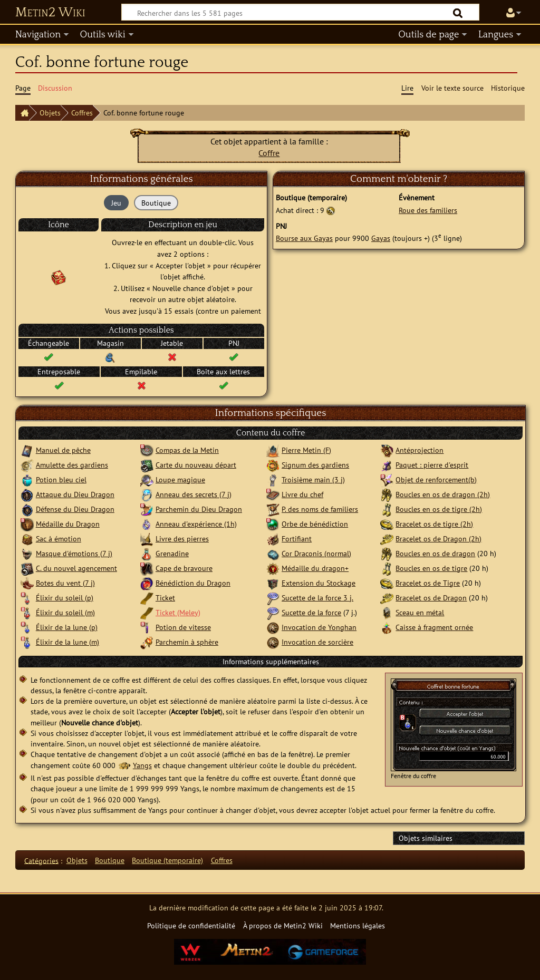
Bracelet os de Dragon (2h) (438, 538)
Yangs (142, 765)
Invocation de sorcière (317, 642)
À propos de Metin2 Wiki (283, 925)
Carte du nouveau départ (196, 465)
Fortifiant (297, 538)
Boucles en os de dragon (435, 553)
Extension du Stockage (319, 583)
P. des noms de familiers (320, 509)
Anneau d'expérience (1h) (196, 524)
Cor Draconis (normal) (316, 553)
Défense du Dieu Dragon (75, 509)
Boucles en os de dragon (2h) (443, 494)
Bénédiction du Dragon (193, 583)
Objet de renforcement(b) (436, 479)
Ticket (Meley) (178, 612)
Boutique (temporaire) (167, 860)
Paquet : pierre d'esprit (432, 465)
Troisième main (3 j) (313, 479)
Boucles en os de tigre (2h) (439, 509)
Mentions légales (358, 925)
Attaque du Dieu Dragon (75, 494)
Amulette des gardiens (72, 465)
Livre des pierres (182, 538)
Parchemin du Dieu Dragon (199, 509)
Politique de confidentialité (191, 925)
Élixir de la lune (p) (67, 627)
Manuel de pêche (63, 450)
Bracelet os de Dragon (431, 598)
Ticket (165, 598)
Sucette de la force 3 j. (317, 598)
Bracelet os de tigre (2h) (434, 524)
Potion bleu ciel (61, 479)
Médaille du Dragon (68, 524)
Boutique (110, 860)
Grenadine (172, 553)
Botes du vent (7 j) (65, 583)
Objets (50, 113)
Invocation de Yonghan (319, 627)
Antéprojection (420, 450)
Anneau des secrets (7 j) (194, 494)
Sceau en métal (420, 612)
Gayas (381, 238)
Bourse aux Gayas (304, 238)
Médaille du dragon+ (315, 568)
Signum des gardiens (315, 465)
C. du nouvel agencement (76, 568)
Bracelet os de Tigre (428, 583)
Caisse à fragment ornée (434, 627)
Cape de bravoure (184, 568)
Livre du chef (302, 494)
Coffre (269, 153)
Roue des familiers (428, 210)
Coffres (82, 113)
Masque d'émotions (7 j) (74, 553)
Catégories (41, 860)
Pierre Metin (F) (306, 450)
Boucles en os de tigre (431, 568)
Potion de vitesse (183, 627)
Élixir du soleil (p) (65, 598)
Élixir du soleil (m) (65, 612)
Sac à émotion (59, 538)
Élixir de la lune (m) (67, 642)
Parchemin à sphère (187, 642)
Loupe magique (180, 479)
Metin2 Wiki (50, 13)
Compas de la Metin (187, 450)
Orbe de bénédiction (315, 524)
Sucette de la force (311, 612)
